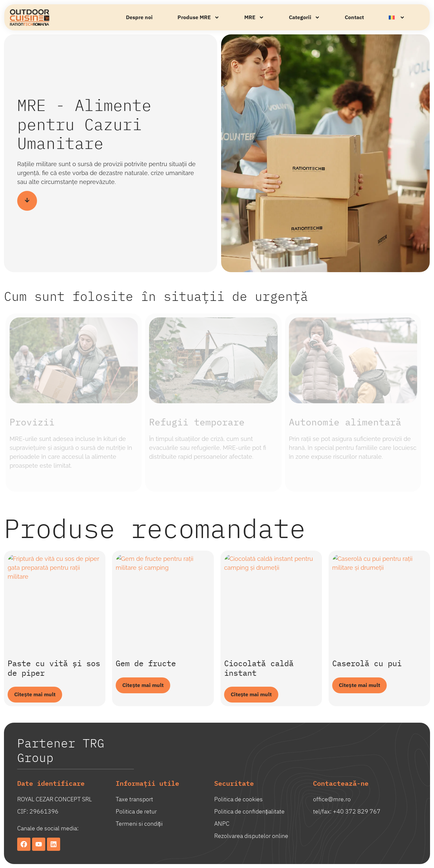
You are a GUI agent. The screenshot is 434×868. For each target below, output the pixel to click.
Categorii (304, 18)
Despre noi (139, 18)
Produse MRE (198, 18)
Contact (354, 18)
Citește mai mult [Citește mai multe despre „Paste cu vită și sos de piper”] (35, 695)
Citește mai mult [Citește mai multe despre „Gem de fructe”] (143, 685)
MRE (254, 18)
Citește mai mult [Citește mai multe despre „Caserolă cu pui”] (359, 685)
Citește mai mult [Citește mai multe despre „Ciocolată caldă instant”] (251, 695)
